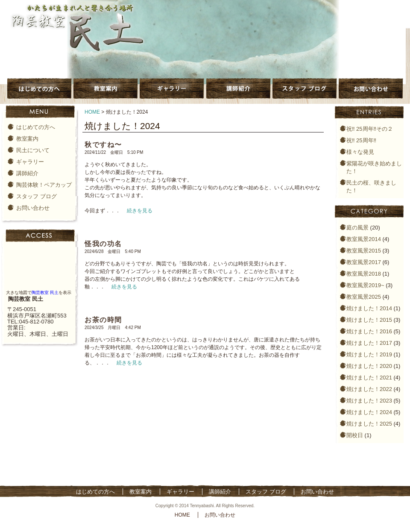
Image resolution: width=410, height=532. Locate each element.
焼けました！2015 (369, 320)
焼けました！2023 (369, 401)
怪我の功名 (103, 244)
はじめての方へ (36, 127)
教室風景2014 (364, 239)
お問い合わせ (33, 208)
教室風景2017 (364, 262)
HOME (92, 112)
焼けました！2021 (369, 378)
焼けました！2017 (369, 343)
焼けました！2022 (369, 389)
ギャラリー (30, 162)
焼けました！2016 (369, 331)
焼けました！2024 (369, 412)
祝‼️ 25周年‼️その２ (370, 129)
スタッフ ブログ (37, 196)
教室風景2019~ (365, 285)
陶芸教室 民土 (45, 292)
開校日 (355, 435)
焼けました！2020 (369, 366)
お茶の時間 (103, 320)
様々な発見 (360, 152)
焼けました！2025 (369, 424)
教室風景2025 (364, 297)
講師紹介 (27, 173)
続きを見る (140, 211)
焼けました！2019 (369, 354)
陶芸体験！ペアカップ (44, 185)
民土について (33, 150)
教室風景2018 (364, 274)
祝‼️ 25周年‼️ (361, 140)
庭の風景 (357, 228)
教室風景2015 (364, 251)
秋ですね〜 (103, 145)
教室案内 (27, 139)
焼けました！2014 (369, 308)
